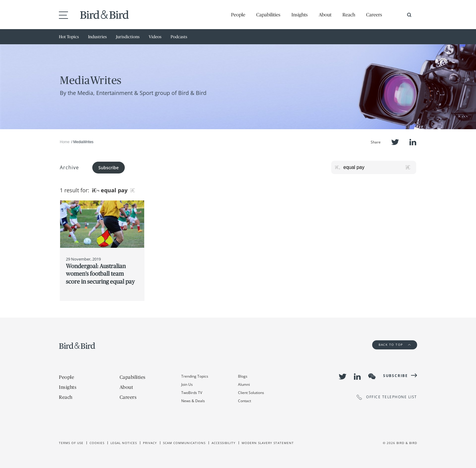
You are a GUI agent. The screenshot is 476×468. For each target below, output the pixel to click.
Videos (155, 37)
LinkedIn (413, 142)
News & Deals (193, 401)
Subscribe (109, 168)
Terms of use (71, 443)
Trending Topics (195, 376)
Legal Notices (124, 443)
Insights (300, 15)
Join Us (187, 384)
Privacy (150, 443)
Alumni (244, 384)
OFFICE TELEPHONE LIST (387, 397)
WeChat (372, 376)
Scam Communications (184, 443)
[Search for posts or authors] (378, 167)
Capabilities (268, 15)
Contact (245, 401)
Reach (349, 15)
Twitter (395, 142)
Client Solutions (251, 393)
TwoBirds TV (192, 393)
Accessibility (224, 443)
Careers (374, 15)
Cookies (97, 443)
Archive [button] (69, 167)
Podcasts (179, 37)
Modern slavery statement (268, 443)
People (238, 15)
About (325, 15)
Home (65, 142)
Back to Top (395, 345)
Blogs (243, 376)
